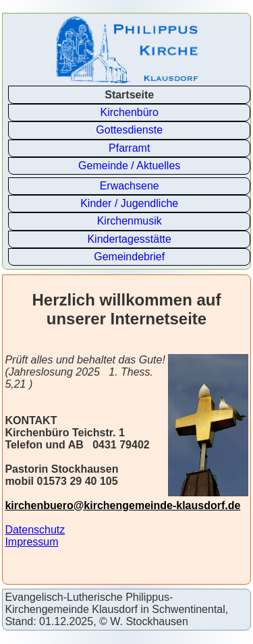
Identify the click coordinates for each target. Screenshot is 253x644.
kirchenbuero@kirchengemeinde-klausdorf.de (122, 505)
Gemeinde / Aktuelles (129, 166)
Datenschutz (35, 530)
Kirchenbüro (130, 112)
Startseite (129, 95)
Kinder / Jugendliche (129, 203)
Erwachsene (130, 186)
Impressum (31, 542)
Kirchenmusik (130, 221)
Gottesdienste (129, 130)
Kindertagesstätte (129, 239)
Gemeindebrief (129, 257)
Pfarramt (129, 148)
